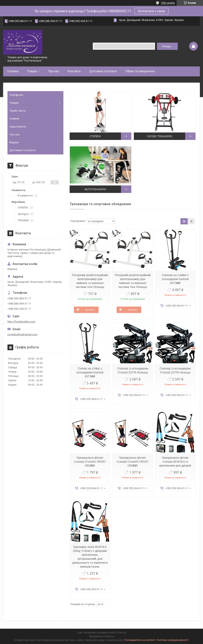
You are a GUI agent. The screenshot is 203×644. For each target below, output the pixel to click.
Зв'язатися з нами (151, 11)
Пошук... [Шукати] (167, 46)
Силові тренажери (159, 136)
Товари (32, 71)
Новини (14, 119)
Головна (13, 71)
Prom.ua (121, 633)
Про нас (54, 71)
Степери (95, 136)
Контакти (74, 71)
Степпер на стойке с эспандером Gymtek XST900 (175, 279)
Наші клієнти (18, 127)
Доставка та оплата (103, 71)
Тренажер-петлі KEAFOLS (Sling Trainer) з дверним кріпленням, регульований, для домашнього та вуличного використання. (90, 557)
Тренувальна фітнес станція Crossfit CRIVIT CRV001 (90, 462)
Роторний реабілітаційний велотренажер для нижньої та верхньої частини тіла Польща (90, 281)
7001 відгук (168, 3)
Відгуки (14, 142)
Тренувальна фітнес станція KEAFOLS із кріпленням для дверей (175, 462)
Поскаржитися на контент (140, 640)
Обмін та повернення (140, 71)
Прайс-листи (18, 111)
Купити (90, 310)
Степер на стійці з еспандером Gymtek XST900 (90, 372)
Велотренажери (95, 189)
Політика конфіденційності (173, 640)
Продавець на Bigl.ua (102, 636)
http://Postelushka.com (21, 322)
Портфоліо (16, 95)
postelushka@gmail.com (22, 334)
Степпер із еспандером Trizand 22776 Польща (133, 370)
